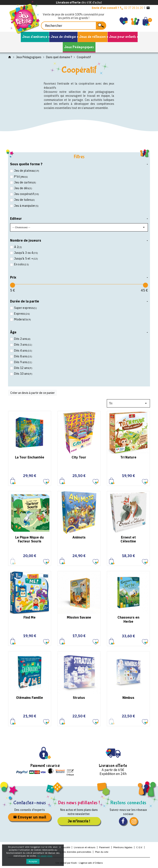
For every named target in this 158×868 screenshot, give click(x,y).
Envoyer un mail (30, 817)
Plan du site (102, 852)
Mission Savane (79, 617)
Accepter (33, 861)
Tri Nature (128, 457)
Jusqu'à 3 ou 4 (26, 253)
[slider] (13, 285)
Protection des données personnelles (71, 852)
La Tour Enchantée (30, 457)
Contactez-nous (30, 803)
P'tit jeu (21, 177)
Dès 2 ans (22, 339)
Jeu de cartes (25, 182)
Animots (79, 537)
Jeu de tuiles (24, 200)
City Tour (79, 457)
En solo (21, 264)
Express (22, 314)
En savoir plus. (45, 856)
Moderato (22, 319)
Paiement (104, 847)
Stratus (79, 698)
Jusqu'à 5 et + (26, 259)
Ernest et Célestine (128, 539)
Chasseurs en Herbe (128, 619)
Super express (25, 308)
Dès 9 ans (23, 362)
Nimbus (128, 698)
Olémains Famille (30, 698)
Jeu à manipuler (26, 206)
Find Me (30, 617)
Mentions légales (123, 847)
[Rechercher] (74, 26)
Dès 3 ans (23, 345)
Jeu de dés (23, 188)
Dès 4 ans (23, 351)
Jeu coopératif (26, 194)
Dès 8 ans (23, 356)
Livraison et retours (85, 847)
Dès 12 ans (23, 368)
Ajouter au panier (13, 481)
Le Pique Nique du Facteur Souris (30, 539)
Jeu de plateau (26, 171)
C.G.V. (139, 847)
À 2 (18, 247)
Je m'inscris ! (79, 821)
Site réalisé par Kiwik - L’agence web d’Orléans (79, 863)
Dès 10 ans (23, 374)
